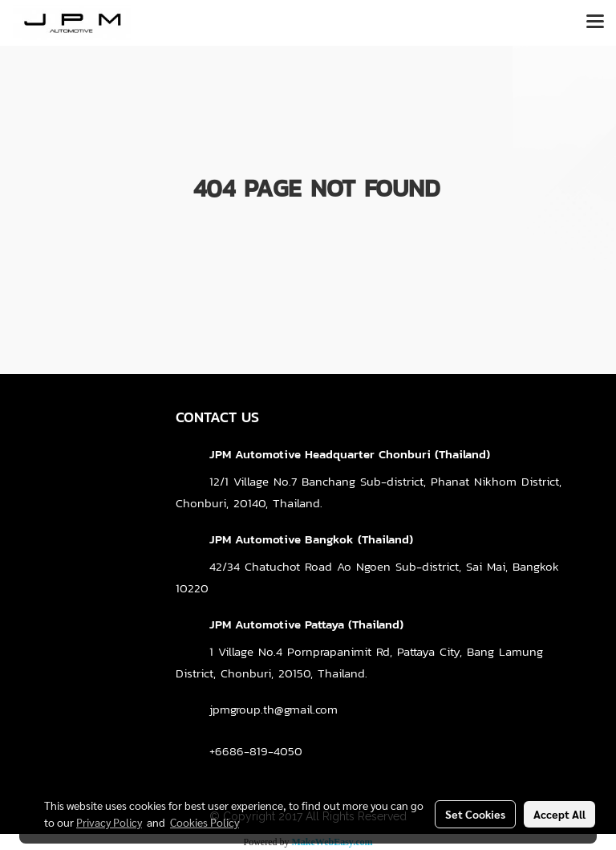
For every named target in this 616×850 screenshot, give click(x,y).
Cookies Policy (205, 822)
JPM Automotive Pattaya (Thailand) (306, 624)
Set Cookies (475, 814)
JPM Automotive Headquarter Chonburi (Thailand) (350, 454)
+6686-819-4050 (256, 751)
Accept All (559, 814)
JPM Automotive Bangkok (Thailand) (311, 539)
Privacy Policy (109, 822)
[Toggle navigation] (595, 22)
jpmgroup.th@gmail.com (274, 709)
